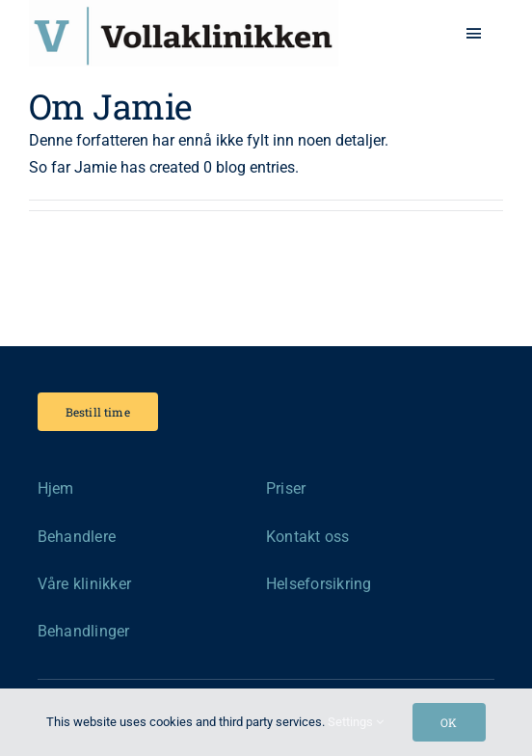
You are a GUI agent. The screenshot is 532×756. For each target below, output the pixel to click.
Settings (356, 722)
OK (449, 722)
